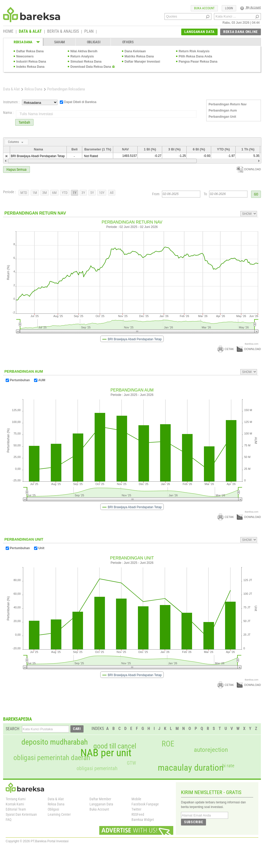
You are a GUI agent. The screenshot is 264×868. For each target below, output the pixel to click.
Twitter (136, 809)
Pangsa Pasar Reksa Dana (198, 62)
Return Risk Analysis (194, 51)
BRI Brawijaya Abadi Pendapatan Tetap (38, 156)
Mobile (136, 799)
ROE (168, 744)
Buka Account (99, 809)
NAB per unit (106, 753)
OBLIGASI (94, 42)
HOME (8, 32)
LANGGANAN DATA (199, 32)
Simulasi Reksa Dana (86, 62)
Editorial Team (16, 809)
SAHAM (60, 42)
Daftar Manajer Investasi (142, 62)
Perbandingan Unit (222, 117)
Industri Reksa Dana (31, 62)
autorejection (211, 750)
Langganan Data (101, 804)
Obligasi (53, 809)
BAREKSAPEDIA (18, 719)
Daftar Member (100, 799)
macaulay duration (191, 768)
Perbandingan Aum (223, 110)
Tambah (24, 122)
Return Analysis (82, 56)
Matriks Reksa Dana (139, 56)
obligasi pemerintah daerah (52, 758)
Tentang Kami (16, 799)
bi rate (228, 766)
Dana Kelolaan (135, 51)
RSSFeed (138, 814)
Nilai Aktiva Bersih (84, 51)
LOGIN (229, 8)
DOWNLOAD (249, 169)
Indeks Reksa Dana (30, 67)
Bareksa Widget (143, 820)
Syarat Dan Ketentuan (21, 814)
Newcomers (25, 56)
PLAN (89, 32)
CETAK (226, 349)
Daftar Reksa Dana (30, 51)
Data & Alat (11, 89)
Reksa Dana (33, 89)
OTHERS (128, 42)
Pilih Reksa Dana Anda (195, 56)
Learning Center (59, 814)
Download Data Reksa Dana (91, 67)
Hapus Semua (16, 169)
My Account (250, 7)
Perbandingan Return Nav (228, 104)
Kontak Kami (15, 804)
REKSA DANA (23, 42)
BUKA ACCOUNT (204, 8)
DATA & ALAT (30, 32)
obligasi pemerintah (97, 768)
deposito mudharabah (55, 742)
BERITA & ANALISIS (63, 32)
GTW (131, 763)
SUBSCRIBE (193, 822)
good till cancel (115, 746)
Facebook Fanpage (145, 804)
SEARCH (13, 729)
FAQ (9, 820)
